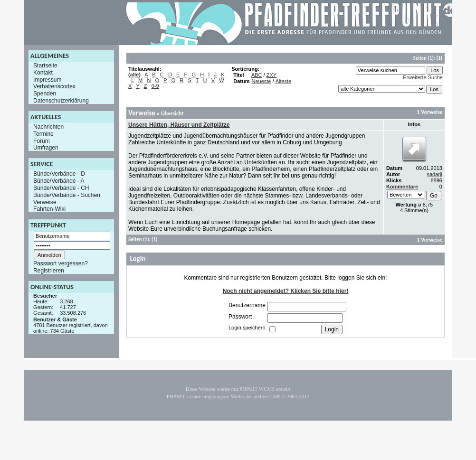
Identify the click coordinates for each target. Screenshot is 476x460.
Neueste (261, 81)
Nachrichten (48, 127)
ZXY (271, 75)
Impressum (47, 79)
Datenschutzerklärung (61, 101)
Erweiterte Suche (423, 77)
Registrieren (49, 271)
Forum (42, 141)
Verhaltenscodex (54, 86)
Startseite (45, 66)
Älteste (284, 81)
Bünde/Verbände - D (59, 174)
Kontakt (43, 73)
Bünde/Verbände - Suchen (67, 195)
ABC (257, 75)
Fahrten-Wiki (49, 209)
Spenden (45, 94)
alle (134, 75)
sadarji (434, 174)
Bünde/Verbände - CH (61, 188)
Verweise (45, 202)
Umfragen (46, 148)
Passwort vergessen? (61, 263)
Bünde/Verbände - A (59, 181)
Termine (43, 134)
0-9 (155, 86)
